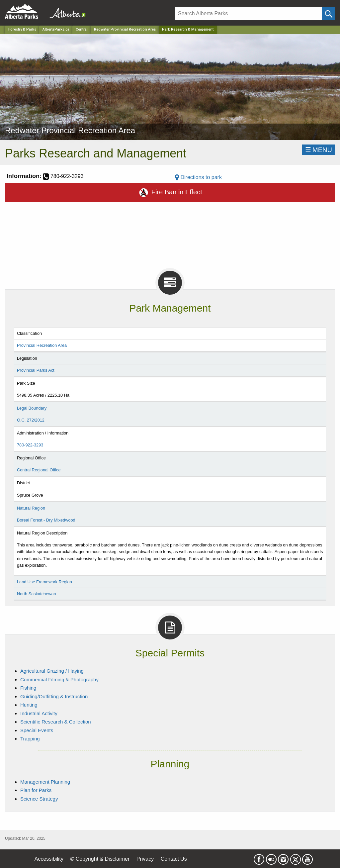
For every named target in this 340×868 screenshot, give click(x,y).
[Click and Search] (328, 14)
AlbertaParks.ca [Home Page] (56, 29)
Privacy (145, 859)
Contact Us (174, 859)
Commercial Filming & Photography (59, 679)
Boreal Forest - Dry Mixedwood (46, 520)
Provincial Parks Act (36, 370)
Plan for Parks (36, 790)
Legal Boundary (32, 408)
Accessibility (49, 859)
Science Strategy (39, 799)
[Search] (248, 14)
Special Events (37, 730)
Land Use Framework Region (44, 582)
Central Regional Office (39, 470)
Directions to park (198, 177)
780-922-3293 (30, 445)
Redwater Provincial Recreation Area (125, 29)
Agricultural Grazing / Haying (52, 671)
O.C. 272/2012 (31, 420)
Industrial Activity (39, 713)
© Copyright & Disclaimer (100, 859)
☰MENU (319, 150)
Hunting (29, 705)
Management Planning (45, 782)
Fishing (28, 688)
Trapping (30, 739)
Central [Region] (82, 29)
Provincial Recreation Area (42, 345)
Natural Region (31, 508)
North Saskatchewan (37, 594)
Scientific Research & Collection (56, 722)
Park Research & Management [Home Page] (188, 29)
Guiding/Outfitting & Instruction (54, 696)
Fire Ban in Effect (170, 193)
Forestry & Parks (22, 29)
